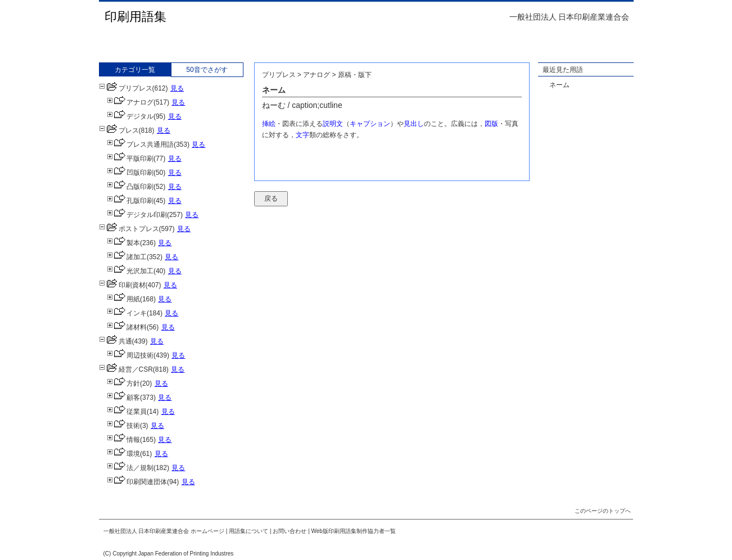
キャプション (370, 124)
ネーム (559, 85)
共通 (116, 341)
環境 (123, 454)
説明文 (333, 124)
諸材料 (127, 327)
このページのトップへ (603, 511)
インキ (127, 313)
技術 (123, 426)
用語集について (248, 531)
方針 (123, 383)
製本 (123, 243)
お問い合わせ (290, 531)
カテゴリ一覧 (135, 70)
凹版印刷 (130, 173)
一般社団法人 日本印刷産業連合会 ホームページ (164, 531)
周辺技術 (130, 355)
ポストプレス (129, 229)
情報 (123, 440)
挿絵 (269, 124)
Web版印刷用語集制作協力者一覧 (354, 531)
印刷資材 (122, 285)
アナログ (130, 102)
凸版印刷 (130, 187)
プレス (119, 130)
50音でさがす (207, 70)
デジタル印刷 (137, 215)
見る (177, 88)
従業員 (127, 412)
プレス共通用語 (140, 144)
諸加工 (127, 257)
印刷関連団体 (137, 482)
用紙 (123, 299)
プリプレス (126, 88)
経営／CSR (126, 369)
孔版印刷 (130, 201)
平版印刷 (130, 159)
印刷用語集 (135, 17)
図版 (491, 124)
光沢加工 (130, 271)
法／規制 (130, 468)
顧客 (123, 398)
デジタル (130, 116)
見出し (414, 124)
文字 (302, 135)
